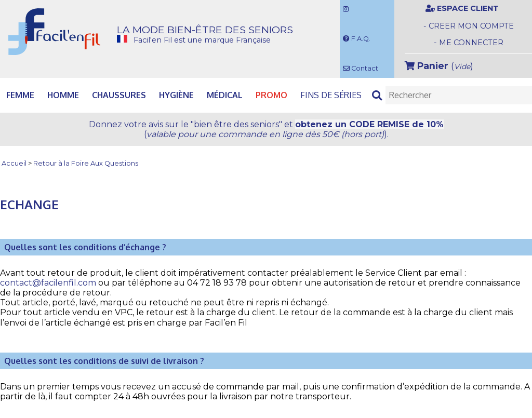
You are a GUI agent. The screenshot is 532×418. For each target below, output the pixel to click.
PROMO (271, 95)
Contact (361, 68)
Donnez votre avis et (266, 129)
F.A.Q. (357, 39)
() (439, 66)
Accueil (14, 164)
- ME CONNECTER (469, 43)
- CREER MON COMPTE (469, 26)
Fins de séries (331, 95)
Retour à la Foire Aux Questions (86, 164)
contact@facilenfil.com (48, 283)
